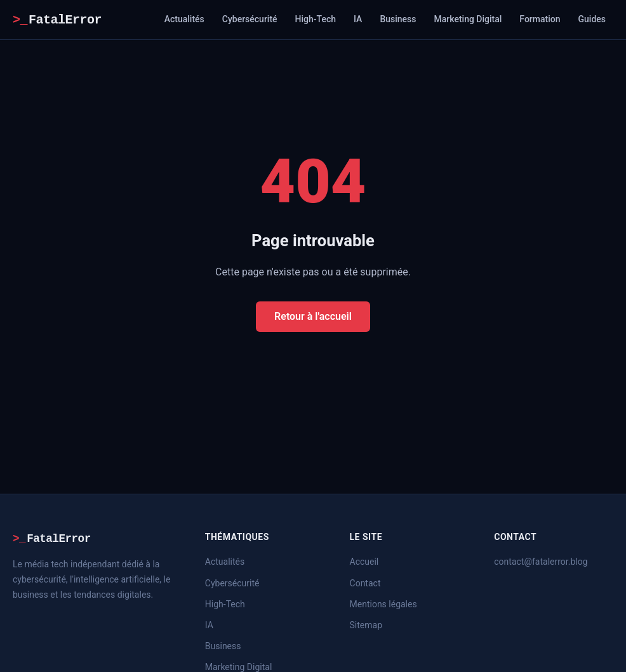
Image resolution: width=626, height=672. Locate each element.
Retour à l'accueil (313, 316)
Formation (540, 19)
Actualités (184, 19)
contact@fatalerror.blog (541, 562)
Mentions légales (383, 604)
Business (398, 19)
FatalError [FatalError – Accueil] (57, 20)
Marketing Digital (468, 19)
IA (358, 19)
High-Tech (316, 19)
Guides (592, 19)
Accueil (364, 562)
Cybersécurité (250, 19)
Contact (365, 583)
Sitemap (366, 625)
